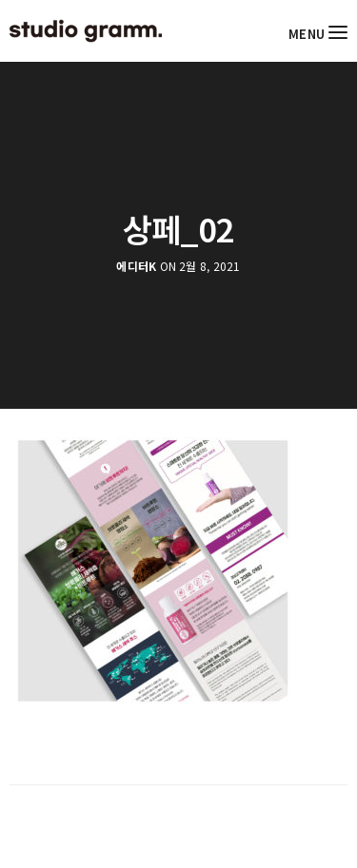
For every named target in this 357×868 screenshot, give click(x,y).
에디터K (136, 266)
